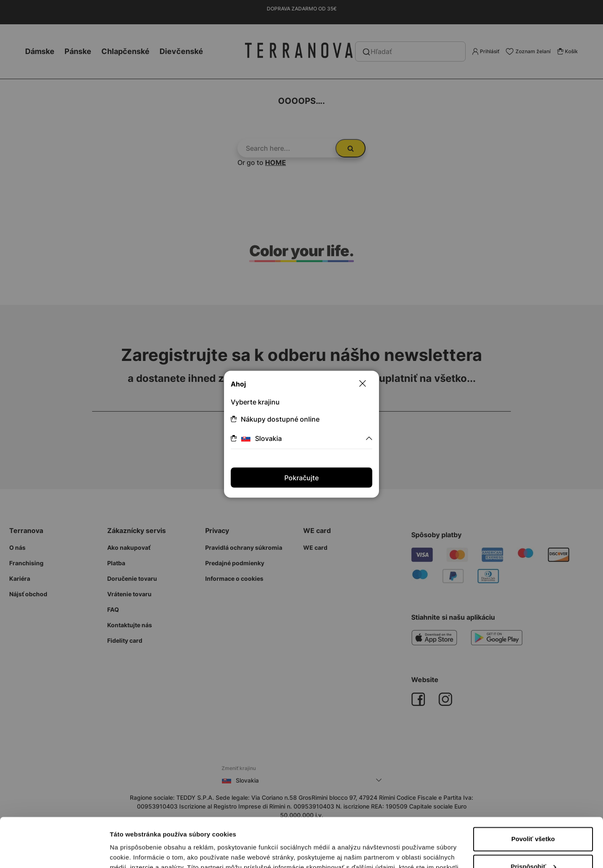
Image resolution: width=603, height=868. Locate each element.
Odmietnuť (533, 845)
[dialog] (301, 434)
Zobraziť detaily (134, 851)
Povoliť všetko (533, 790)
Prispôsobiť (533, 817)
